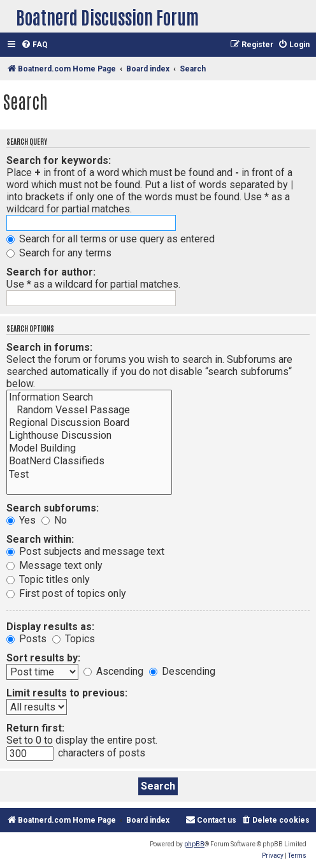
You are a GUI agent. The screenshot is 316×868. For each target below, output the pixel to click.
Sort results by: (43, 658)
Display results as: (50, 627)
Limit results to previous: (67, 693)
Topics (74, 639)
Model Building (89, 448)
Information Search (89, 397)
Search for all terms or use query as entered (111, 239)
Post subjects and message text (85, 551)
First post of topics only (66, 593)
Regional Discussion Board (89, 423)
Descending (182, 671)
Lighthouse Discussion (89, 436)
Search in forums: (49, 347)
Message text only (54, 565)
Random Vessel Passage (89, 410)
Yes (21, 520)
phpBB (194, 844)
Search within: (40, 539)
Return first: (35, 728)
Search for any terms (59, 253)
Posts (26, 639)
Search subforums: (53, 508)
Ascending (113, 671)
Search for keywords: (59, 160)
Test (89, 474)
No (54, 520)
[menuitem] (34, 45)
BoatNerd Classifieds (89, 461)
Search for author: (51, 272)
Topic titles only (48, 579)
